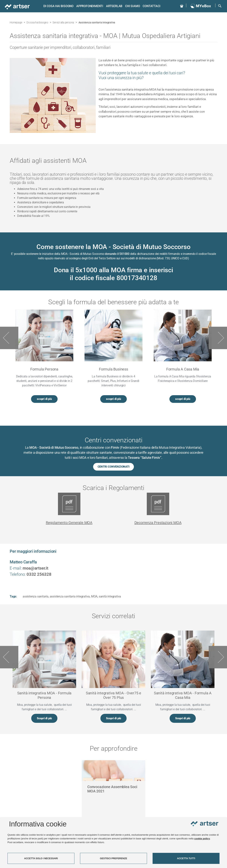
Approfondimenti (89, 6)
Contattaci (151, 6)
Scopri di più (44, 718)
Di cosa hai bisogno (58, 6)
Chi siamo (132, 6)
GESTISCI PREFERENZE (113, 858)
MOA (94, 596)
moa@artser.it (35, 568)
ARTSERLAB (114, 6)
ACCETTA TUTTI (186, 858)
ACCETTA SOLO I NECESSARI (41, 858)
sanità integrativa (110, 596)
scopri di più (44, 399)
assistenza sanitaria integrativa (70, 596)
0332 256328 (39, 574)
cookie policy (202, 839)
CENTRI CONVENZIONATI (114, 467)
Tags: (13, 596)
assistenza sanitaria (36, 596)
